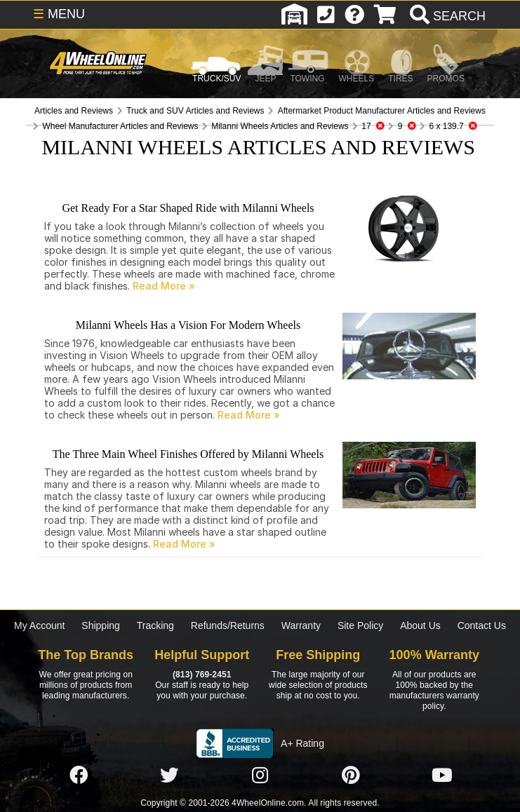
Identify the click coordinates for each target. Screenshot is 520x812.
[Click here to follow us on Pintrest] (351, 776)
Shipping (101, 625)
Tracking (155, 625)
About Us (420, 625)
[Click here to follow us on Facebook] (79, 776)
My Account (39, 625)
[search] (446, 16)
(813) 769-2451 (202, 675)
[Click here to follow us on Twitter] (169, 776)
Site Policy (360, 625)
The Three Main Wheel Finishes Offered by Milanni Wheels (188, 454)
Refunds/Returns (228, 625)
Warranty (301, 625)
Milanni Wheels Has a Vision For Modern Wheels (188, 325)
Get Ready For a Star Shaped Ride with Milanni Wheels (188, 208)
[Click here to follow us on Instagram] (260, 776)
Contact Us (482, 625)
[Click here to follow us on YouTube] (442, 776)
